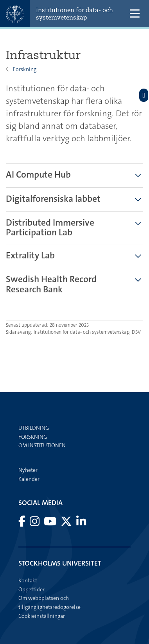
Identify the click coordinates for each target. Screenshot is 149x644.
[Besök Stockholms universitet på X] (67, 523)
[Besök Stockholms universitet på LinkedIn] (81, 523)
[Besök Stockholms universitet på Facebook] (22, 523)
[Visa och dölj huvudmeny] (135, 14)
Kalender (29, 479)
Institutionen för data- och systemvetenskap (74, 14)
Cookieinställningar (42, 616)
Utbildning (34, 428)
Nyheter (28, 470)
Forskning (25, 69)
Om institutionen (42, 445)
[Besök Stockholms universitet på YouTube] (51, 523)
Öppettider (31, 589)
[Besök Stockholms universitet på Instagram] (35, 523)
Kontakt (28, 580)
